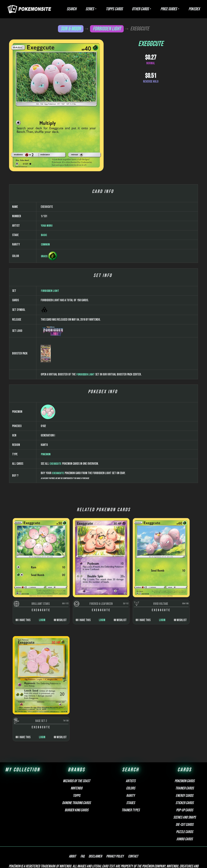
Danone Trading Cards (76, 773)
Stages (131, 773)
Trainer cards (185, 759)
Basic (44, 336)
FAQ (84, 827)
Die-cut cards (185, 795)
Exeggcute (56, 565)
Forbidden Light (107, 29)
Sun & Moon (70, 29)
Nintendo (77, 759)
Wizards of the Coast (77, 752)
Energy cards (184, 766)
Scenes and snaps (185, 788)
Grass (44, 357)
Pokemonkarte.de (109, 859)
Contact (130, 827)
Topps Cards (127, 9)
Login (35, 702)
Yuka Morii (47, 327)
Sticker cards (185, 773)
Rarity (131, 766)
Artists (131, 752)
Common (46, 345)
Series (106, 9)
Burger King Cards (77, 781)
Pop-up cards (185, 781)
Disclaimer (95, 827)
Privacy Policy (113, 827)
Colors (131, 759)
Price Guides (174, 9)
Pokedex (196, 9)
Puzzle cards (185, 803)
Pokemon (46, 555)
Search (91, 9)
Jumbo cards (184, 810)
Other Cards (149, 9)
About (76, 827)
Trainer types (131, 781)
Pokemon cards (185, 752)
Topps (77, 766)
